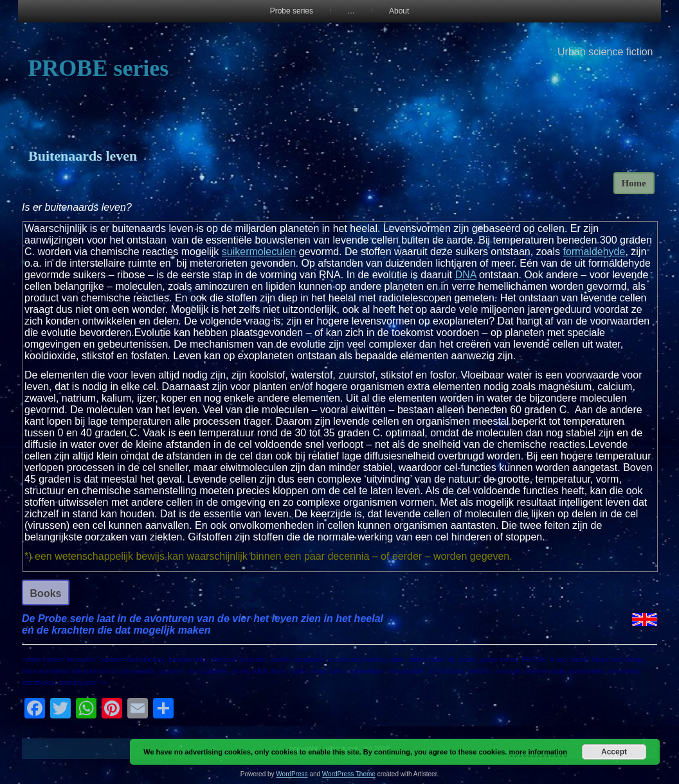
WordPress (292, 774)
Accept (614, 752)
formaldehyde (594, 252)
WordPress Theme (349, 774)
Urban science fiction (605, 52)
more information (538, 752)
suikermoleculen (259, 252)
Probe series (292, 11)
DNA (466, 275)
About (399, 11)
